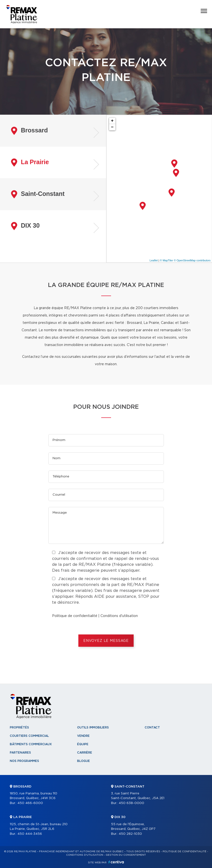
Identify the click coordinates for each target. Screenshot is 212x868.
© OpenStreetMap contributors (192, 260)
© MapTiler (167, 260)
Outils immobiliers (93, 727)
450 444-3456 (30, 834)
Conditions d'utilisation (119, 616)
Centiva (116, 862)
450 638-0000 (131, 803)
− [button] (112, 127)
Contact (152, 727)
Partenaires (20, 753)
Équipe (83, 744)
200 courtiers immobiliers (157, 308)
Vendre (83, 736)
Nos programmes (24, 761)
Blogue (84, 761)
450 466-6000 (30, 803)
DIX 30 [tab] (25, 226)
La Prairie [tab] (30, 163)
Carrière (85, 753)
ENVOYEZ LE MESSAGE (106, 641)
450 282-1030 (130, 834)
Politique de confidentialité (75, 616)
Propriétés (19, 727)
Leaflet (154, 260)
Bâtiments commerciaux (31, 744)
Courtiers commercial (29, 736)
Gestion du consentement (126, 855)
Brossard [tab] (29, 131)
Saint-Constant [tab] (38, 194)
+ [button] (112, 121)
